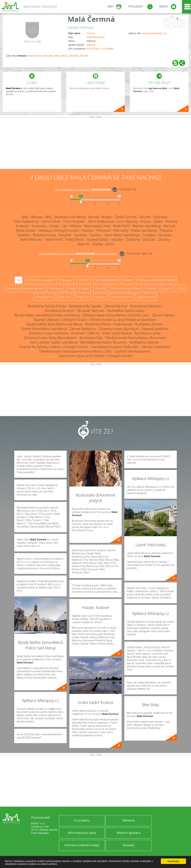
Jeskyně (166, 288)
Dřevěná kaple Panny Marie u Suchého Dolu (116, 315)
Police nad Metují (144, 230)
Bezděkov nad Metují (70, 217)
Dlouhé (145, 217)
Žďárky (97, 244)
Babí (25, 217)
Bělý (49, 217)
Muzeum (100, 297)
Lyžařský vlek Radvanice (132, 351)
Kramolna (39, 226)
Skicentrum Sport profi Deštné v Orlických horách (96, 356)
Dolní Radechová (26, 221)
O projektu (82, 820)
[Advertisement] (95, 144)
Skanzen (127, 280)
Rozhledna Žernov (149, 324)
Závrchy (163, 239)
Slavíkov (95, 235)
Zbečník (84, 56)
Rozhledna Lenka (147, 333)
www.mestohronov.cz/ (155, 33)
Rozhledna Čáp (91, 338)
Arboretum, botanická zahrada (25, 288)
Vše (19, 280)
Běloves (37, 217)
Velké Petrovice (31, 239)
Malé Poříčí (122, 226)
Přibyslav (166, 230)
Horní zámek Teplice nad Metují (54, 342)
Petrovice (103, 230)
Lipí (65, 226)
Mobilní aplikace (129, 833)
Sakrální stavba (146, 297)
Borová (94, 217)
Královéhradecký (96, 37)
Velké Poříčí (54, 239)
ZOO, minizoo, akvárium (41, 280)
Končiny (172, 221)
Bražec (107, 217)
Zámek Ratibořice (83, 329)
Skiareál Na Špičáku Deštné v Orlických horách (54, 347)
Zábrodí (149, 239)
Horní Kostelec (74, 221)
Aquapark (66, 280)
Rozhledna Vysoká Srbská (47, 306)
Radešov (24, 235)
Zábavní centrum (121, 297)
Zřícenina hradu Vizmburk (48, 333)
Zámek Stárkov (163, 315)
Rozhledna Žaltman (144, 342)
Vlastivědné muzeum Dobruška (115, 347)
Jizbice (158, 221)
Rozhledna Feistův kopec (126, 311)
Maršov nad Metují (147, 226)
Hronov (91, 33)
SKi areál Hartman (91, 311)
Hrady (71, 288)
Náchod (91, 45)
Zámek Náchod (116, 306)
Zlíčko (110, 244)
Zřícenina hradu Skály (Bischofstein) (50, 338)
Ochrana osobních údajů (82, 845)
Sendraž (80, 235)
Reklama (129, 820)
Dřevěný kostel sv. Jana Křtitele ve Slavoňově (123, 320)
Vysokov (117, 239)
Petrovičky (121, 230)
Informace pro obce (82, 833)
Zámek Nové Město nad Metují (44, 329)
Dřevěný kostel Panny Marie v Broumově (135, 338)
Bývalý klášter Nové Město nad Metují (54, 324)
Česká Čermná (126, 217)
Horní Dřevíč (51, 221)
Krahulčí (22, 226)
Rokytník (48, 56)
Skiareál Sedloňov (155, 329)
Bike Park (65, 297)
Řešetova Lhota (44, 235)
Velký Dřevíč (61, 56)
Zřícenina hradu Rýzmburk (119, 329)
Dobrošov (160, 217)
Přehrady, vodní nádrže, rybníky (156, 280)
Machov (76, 226)
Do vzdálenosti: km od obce (83, 189)
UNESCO (83, 280)
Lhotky (54, 226)
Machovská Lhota (97, 226)
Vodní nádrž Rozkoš (117, 333)
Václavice (165, 235)
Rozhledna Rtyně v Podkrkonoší (109, 324)
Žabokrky (74, 56)
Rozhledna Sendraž (59, 311)
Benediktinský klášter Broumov (104, 342)
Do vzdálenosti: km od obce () (78, 253)
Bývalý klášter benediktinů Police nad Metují (47, 315)
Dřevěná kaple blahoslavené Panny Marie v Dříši (75, 351)
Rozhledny (56, 288)
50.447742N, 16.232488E (100, 49)
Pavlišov (88, 230)
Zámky (85, 288)
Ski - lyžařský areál (105, 280)
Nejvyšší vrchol (44, 297)
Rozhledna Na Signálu (85, 306)
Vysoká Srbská (98, 239)
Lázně (180, 288)
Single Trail (83, 297)
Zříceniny (100, 288)
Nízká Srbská (26, 230)
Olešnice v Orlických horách (59, 230)
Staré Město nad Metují (122, 235)
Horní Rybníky (127, 221)
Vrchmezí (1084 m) (85, 333)
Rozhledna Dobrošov (146, 306)
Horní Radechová (101, 221)
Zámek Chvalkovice (156, 347)
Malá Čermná (91, 19)
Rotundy (151, 288)
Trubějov (149, 235)
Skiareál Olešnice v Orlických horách (60, 320)
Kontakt (129, 845)
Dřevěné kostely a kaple (126, 288)
